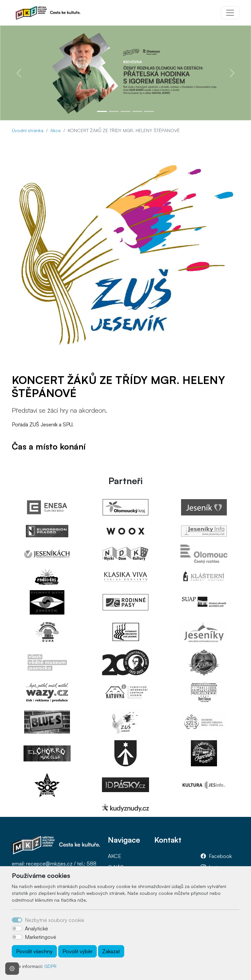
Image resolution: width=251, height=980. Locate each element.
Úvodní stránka (28, 130)
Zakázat (111, 951)
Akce (56, 130)
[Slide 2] (114, 111)
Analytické (36, 928)
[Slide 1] (102, 111)
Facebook (220, 856)
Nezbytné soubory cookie (55, 920)
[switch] (17, 928)
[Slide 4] (137, 111)
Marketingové (41, 937)
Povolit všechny (34, 951)
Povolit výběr (77, 951)
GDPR (50, 966)
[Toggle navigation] (230, 13)
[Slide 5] (149, 111)
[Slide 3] (125, 111)
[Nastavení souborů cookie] (12, 969)
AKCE (115, 856)
